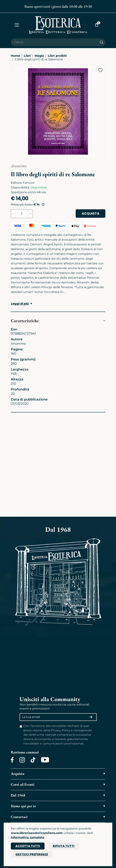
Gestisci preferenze (32, 854)
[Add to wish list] (100, 70)
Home (15, 56)
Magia (39, 56)
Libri (27, 56)
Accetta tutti (28, 846)
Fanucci (29, 183)
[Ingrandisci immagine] (13, 66)
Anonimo (19, 166)
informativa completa (27, 837)
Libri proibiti (57, 56)
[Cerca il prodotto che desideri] (54, 42)
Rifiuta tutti (64, 846)
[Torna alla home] (58, 25)
